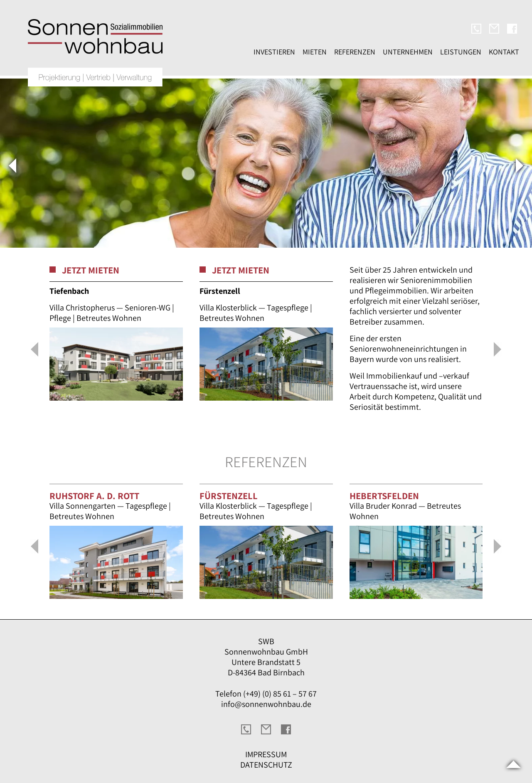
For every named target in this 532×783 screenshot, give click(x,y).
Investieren (274, 52)
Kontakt (504, 52)
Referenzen (355, 52)
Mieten (315, 52)
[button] (34, 350)
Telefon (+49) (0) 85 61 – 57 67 (266, 694)
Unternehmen (408, 52)
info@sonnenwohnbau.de (266, 704)
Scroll (513, 764)
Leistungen (461, 52)
